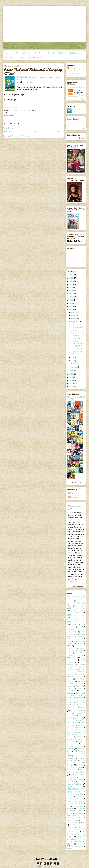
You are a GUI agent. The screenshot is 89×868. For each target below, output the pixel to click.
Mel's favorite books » (78, 483)
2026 (71, 275)
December (75, 312)
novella (83, 775)
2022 (71, 288)
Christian (81, 684)
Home (7, 53)
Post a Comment (9, 128)
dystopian (80, 698)
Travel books (79, 813)
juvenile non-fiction (72, 732)
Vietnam (83, 820)
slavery (77, 797)
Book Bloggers (78, 655)
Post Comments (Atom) (21, 136)
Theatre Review (81, 808)
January (74, 367)
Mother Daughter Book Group (76, 763)
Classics (79, 686)
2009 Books (21, 57)
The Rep (70, 808)
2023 (71, 284)
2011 (71, 380)
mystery (80, 768)
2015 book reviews (73, 629)
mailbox (80, 746)
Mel (75, 90)
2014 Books (39, 53)
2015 (71, 310)
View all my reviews (11, 107)
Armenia (80, 639)
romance (69, 794)
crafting (80, 688)
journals (72, 725)
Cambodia (70, 679)
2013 (71, 374)
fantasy (73, 705)
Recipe (69, 786)
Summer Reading (76, 799)
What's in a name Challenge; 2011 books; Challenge (76, 830)
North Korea (75, 775)
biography (79, 651)
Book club (72, 657)
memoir (70, 749)
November (75, 315)
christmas (70, 686)
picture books (71, 782)
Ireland (83, 723)
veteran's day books (73, 820)
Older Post (60, 131)
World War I (81, 841)
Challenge (82, 681)
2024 (71, 281)
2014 (71, 371)
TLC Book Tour (79, 811)
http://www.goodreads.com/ (78, 586)
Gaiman (79, 713)
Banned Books (72, 648)
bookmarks (74, 674)
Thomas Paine (73, 581)
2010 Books (9, 57)
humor (77, 723)
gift (84, 713)
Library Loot (71, 742)
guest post (79, 718)
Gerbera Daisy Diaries (75, 69)
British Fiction (79, 677)
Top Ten (70, 813)
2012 (71, 377)
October (74, 319)
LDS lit (80, 737)
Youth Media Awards (77, 846)
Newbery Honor (72, 770)
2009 (71, 387)
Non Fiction (80, 772)
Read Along (78, 784)
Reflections (73, 789)
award (69, 646)
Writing (72, 844)
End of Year (71, 700)
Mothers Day (71, 768)
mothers (80, 765)
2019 (71, 297)
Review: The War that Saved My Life (77, 351)
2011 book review (76, 608)
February (75, 364)
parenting (73, 777)
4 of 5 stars (28, 82)
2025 (71, 278)
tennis (69, 806)
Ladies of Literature (79, 735)
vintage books (73, 823)
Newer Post (7, 131)
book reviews (82, 667)
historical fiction (74, 720)
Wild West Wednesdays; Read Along (76, 834)
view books (82, 99)
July (73, 357)
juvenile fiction (74, 730)
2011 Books (74, 53)
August (74, 325)
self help (70, 797)
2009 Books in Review (79, 596)
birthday (70, 653)
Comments (73, 497)
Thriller (71, 811)
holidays (70, 723)
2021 (71, 291)
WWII (78, 844)
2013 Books (51, 53)
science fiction (79, 794)
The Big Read (78, 806)
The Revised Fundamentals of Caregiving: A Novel (34, 77)
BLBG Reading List (35, 57)
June (73, 361)
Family (83, 703)
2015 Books (27, 53)
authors (80, 643)
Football (70, 713)
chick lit (72, 684)
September (75, 322)
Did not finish (81, 693)
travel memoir (72, 815)
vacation (79, 818)
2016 (71, 306)
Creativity (70, 691)
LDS (71, 737)
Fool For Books (78, 711)
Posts (71, 493)
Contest (69, 688)
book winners (81, 672)
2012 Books (63, 53)
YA (84, 844)
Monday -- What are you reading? (76, 753)
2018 (71, 300)
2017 (71, 303)
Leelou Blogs (48, 866)
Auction (69, 641)
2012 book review (76, 615)
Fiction (82, 707)
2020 (71, 294)
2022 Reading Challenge (76, 87)
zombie (69, 849)
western (83, 822)
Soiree (83, 797)
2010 (71, 384)
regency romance (74, 792)
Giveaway (73, 716)
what (71, 825)
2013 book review (76, 622)
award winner (79, 646)
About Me (16, 53)
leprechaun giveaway (74, 739)
